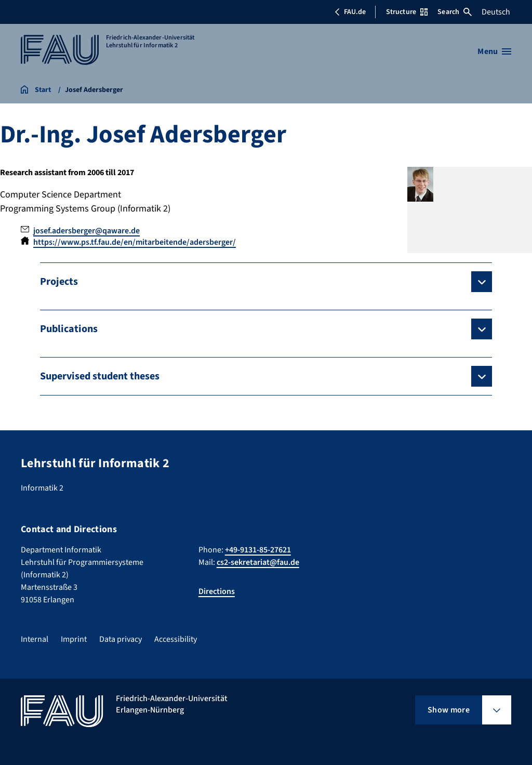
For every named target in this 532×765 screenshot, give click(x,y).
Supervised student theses (100, 376)
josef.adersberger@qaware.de (87, 231)
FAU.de (350, 12)
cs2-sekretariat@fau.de (258, 562)
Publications (69, 329)
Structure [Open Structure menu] (407, 12)
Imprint (74, 639)
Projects (59, 282)
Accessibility (176, 639)
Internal (35, 639)
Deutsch (496, 12)
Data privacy (121, 639)
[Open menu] (494, 51)
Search (455, 12)
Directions (217, 591)
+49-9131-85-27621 (258, 550)
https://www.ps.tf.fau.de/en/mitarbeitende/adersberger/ (135, 242)
